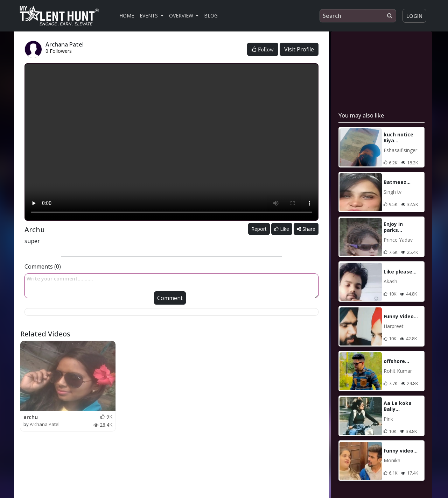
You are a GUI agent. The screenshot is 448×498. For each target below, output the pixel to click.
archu (31, 417)
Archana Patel (45, 424)
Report (259, 229)
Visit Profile (299, 49)
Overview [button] (182, 16)
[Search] (358, 16)
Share (306, 229)
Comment (170, 298)
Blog (211, 16)
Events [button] (149, 16)
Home (127, 16)
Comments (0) (43, 266)
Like (282, 229)
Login (414, 16)
